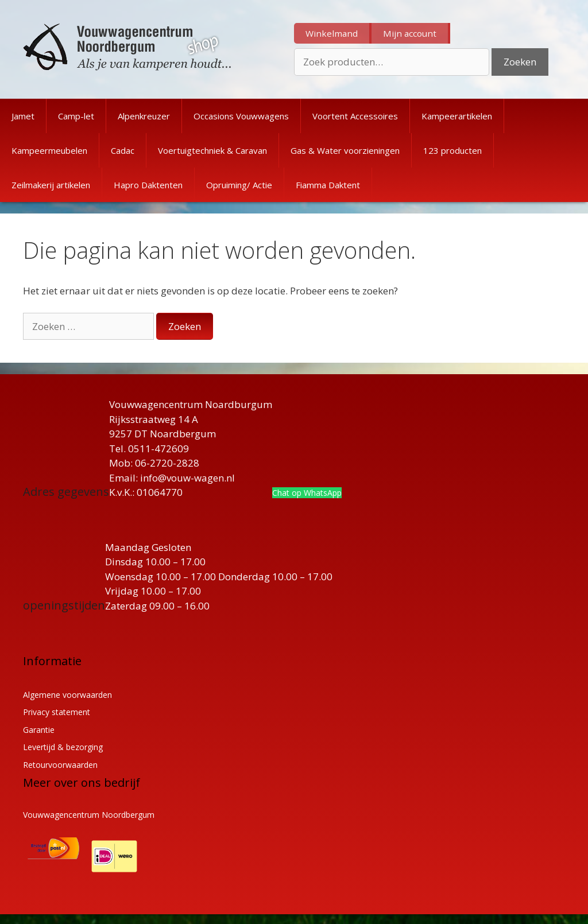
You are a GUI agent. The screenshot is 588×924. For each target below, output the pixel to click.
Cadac (123, 150)
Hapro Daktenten (148, 185)
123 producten (452, 150)
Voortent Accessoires (355, 116)
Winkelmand (332, 33)
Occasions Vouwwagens (241, 116)
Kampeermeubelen (49, 150)
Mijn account (410, 33)
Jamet (23, 116)
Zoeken (520, 62)
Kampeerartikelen (457, 116)
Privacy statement (57, 712)
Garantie (39, 730)
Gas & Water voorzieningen (345, 150)
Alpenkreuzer (144, 116)
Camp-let (76, 116)
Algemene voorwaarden (67, 695)
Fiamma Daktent (328, 185)
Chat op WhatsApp (307, 493)
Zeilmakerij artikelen (51, 185)
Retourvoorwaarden (60, 765)
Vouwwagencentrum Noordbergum (89, 815)
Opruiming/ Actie (239, 185)
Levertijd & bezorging (63, 747)
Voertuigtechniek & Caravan (212, 150)
